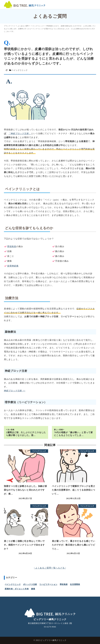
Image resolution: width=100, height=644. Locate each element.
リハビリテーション (48, 584)
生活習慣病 (75, 584)
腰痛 (33, 589)
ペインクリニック (20, 70)
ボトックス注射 (30, 584)
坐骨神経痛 (13, 266)
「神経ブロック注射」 (20, 133)
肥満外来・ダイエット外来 (17, 589)
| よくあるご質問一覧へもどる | (50, 568)
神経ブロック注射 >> (15, 391)
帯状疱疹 (12, 246)
